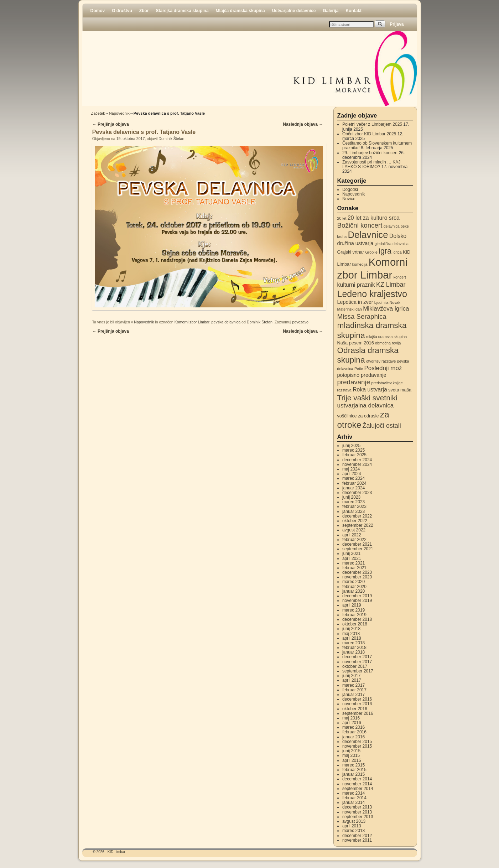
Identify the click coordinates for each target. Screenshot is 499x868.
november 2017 (357, 662)
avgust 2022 (354, 530)
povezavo (300, 322)
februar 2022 (354, 540)
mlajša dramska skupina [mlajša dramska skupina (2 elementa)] (386, 337)
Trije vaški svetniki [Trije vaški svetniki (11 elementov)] (367, 398)
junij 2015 (351, 751)
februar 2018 (354, 648)
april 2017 (352, 680)
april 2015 (352, 760)
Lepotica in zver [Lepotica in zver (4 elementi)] (355, 302)
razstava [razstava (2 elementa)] (344, 390)
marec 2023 (354, 502)
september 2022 (358, 525)
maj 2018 (351, 634)
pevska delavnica (226, 322)
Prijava (397, 24)
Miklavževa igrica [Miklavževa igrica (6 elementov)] (386, 309)
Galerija (331, 11)
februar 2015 (354, 770)
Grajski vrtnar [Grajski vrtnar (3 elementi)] (351, 252)
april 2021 (352, 558)
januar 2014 (354, 802)
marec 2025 (354, 450)
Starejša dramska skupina (182, 11)
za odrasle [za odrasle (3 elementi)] (368, 416)
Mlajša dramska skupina (240, 11)
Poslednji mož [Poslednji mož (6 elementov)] (383, 368)
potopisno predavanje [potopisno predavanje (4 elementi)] (362, 375)
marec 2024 (354, 478)
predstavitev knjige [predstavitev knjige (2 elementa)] (387, 383)
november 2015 (357, 746)
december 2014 (357, 779)
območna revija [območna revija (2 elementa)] (388, 343)
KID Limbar (116, 852)
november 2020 (357, 577)
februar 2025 (354, 455)
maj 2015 (351, 755)
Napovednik (119, 113)
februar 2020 (354, 587)
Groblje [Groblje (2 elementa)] (371, 252)
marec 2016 (354, 727)
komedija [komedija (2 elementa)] (360, 264)
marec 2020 (354, 582)
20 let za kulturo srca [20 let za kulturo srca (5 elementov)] (374, 218)
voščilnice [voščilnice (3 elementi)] (347, 416)
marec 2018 (354, 643)
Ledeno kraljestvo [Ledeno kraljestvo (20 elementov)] (372, 294)
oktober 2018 (355, 624)
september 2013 (358, 817)
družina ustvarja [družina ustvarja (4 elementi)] (355, 243)
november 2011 (357, 840)
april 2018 (352, 638)
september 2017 (358, 671)
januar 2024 (354, 488)
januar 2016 (354, 737)
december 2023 (357, 493)
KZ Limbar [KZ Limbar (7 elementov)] (391, 285)
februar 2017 (354, 690)
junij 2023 (351, 497)
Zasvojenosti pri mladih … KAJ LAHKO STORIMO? (371, 164)
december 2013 (357, 807)
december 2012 (357, 836)
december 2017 (357, 657)
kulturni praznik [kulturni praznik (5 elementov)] (356, 285)
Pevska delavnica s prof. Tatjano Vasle (144, 132)
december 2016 (357, 699)
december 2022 (357, 516)
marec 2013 (354, 831)
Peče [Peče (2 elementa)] (359, 369)
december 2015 (357, 742)
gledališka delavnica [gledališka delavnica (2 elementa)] (392, 244)
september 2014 (358, 789)
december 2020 (357, 572)
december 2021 (357, 544)
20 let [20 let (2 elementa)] (342, 218)
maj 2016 (351, 718)
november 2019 (357, 601)
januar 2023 (354, 511)
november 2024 (357, 464)
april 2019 (352, 605)
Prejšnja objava (111, 124)
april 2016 (352, 723)
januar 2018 (354, 652)
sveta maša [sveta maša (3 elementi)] (400, 390)
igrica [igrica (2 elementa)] (397, 252)
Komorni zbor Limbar (192, 322)
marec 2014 (354, 793)
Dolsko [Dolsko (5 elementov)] (398, 236)
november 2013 (357, 812)
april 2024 (352, 474)
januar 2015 (354, 774)
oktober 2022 (355, 521)
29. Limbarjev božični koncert (370, 153)
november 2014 (357, 784)
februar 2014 (354, 798)
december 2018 (357, 619)
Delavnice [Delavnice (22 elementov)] (368, 235)
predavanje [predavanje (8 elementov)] (354, 382)
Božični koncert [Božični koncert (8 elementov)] (360, 225)
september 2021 (358, 549)
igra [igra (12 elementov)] (385, 251)
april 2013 (352, 826)
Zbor (144, 11)
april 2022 (352, 535)
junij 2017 (351, 676)
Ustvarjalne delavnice (294, 11)
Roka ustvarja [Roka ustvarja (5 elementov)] (370, 389)
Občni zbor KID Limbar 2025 (369, 134)
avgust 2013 (354, 821)
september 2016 (358, 713)
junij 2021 (351, 553)
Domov (98, 11)
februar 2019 (354, 615)
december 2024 (357, 460)
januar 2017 (354, 695)
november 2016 (357, 704)
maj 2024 (351, 469)
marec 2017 (354, 685)
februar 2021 (354, 568)
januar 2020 (354, 591)
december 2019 (357, 596)
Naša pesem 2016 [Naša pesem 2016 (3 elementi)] (356, 343)
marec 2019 (354, 610)
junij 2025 (351, 446)
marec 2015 (354, 765)
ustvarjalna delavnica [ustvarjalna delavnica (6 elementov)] (366, 406)
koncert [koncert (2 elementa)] (400, 277)
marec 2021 (354, 563)
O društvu (122, 11)
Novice (349, 199)
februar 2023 (354, 506)
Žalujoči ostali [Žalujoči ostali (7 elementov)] (382, 426)
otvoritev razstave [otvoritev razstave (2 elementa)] (381, 361)
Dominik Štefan (171, 139)
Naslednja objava (303, 124)
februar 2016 (354, 732)
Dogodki (350, 189)
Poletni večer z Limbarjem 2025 (372, 124)
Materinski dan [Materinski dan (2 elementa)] (350, 309)
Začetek (98, 113)
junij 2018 (351, 629)
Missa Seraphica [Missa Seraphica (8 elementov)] (362, 316)
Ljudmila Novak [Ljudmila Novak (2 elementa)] (387, 302)
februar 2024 (354, 483)
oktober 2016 (355, 709)
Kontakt (354, 11)
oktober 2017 (355, 666)
